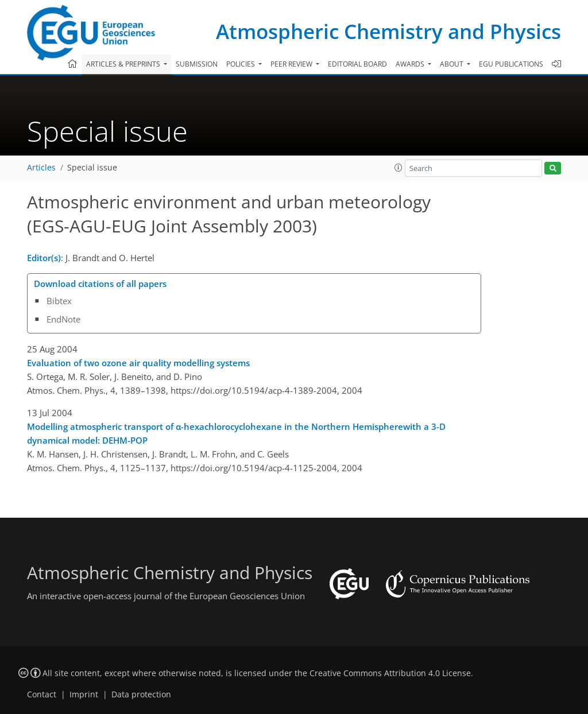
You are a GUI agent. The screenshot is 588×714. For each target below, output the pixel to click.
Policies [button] (241, 64)
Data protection (141, 694)
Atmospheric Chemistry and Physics (388, 31)
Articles (41, 168)
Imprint (84, 694)
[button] (399, 168)
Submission (197, 64)
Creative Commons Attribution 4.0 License (390, 673)
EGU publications (511, 64)
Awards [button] (411, 64)
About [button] (452, 64)
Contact (42, 694)
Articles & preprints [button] (124, 64)
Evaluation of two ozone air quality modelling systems (138, 363)
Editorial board (357, 64)
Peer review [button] (292, 64)
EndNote (63, 319)
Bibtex (59, 301)
